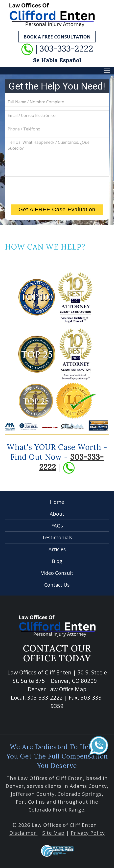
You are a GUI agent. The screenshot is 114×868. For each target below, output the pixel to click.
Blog (57, 561)
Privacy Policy (88, 833)
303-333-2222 (45, 697)
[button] (107, 70)
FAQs (57, 526)
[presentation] (57, 190)
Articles (57, 549)
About (57, 514)
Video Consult (57, 573)
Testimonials (57, 537)
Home (57, 502)
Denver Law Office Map (57, 689)
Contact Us (57, 585)
